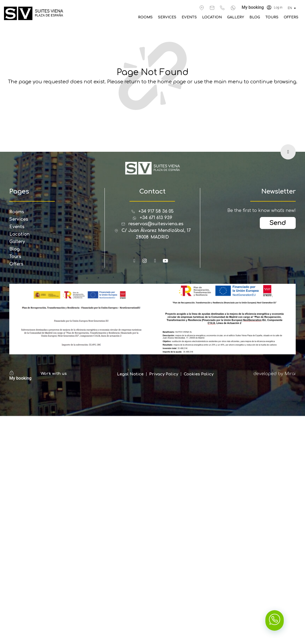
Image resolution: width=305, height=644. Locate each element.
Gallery (236, 17)
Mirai (290, 374)
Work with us (54, 374)
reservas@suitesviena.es (156, 224)
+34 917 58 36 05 (156, 211)
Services (167, 17)
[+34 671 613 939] (233, 8)
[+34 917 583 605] (222, 8)
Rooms (145, 17)
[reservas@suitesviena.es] (212, 8)
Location (212, 17)
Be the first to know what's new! (262, 211)
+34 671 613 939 (156, 218)
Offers (291, 17)
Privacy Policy (164, 374)
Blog (255, 17)
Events (189, 17)
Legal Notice (130, 374)
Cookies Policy (199, 374)
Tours (272, 17)
